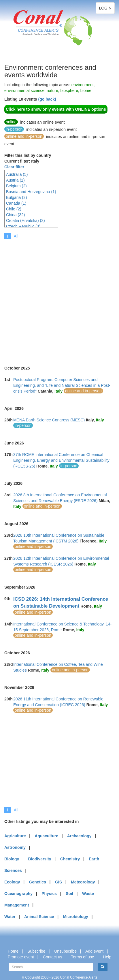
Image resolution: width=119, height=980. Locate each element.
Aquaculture (46, 836)
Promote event (21, 957)
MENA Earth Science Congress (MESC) (49, 420)
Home (13, 951)
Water (10, 917)
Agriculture (15, 836)
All (16, 236)
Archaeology (79, 836)
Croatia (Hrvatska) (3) (25, 220)
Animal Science (39, 917)
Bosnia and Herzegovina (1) (31, 192)
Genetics (38, 882)
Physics (49, 894)
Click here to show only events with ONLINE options (56, 109)
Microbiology (76, 917)
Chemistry (70, 859)
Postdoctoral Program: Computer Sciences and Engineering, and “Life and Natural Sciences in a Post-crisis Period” (62, 385)
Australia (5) (17, 174)
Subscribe (36, 951)
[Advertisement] (59, 298)
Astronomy (15, 847)
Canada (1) (16, 203)
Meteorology (83, 882)
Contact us (53, 957)
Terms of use (82, 957)
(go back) (47, 99)
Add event (94, 951)
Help (107, 957)
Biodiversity (40, 859)
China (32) (15, 215)
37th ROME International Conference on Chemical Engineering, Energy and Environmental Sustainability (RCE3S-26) (61, 460)
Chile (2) (14, 209)
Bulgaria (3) (16, 197)
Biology (12, 859)
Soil (69, 894)
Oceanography (18, 894)
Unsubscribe (65, 951)
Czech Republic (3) (23, 226)
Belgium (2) (16, 186)
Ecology (12, 882)
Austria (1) (15, 180)
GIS (58, 882)
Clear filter (14, 167)
